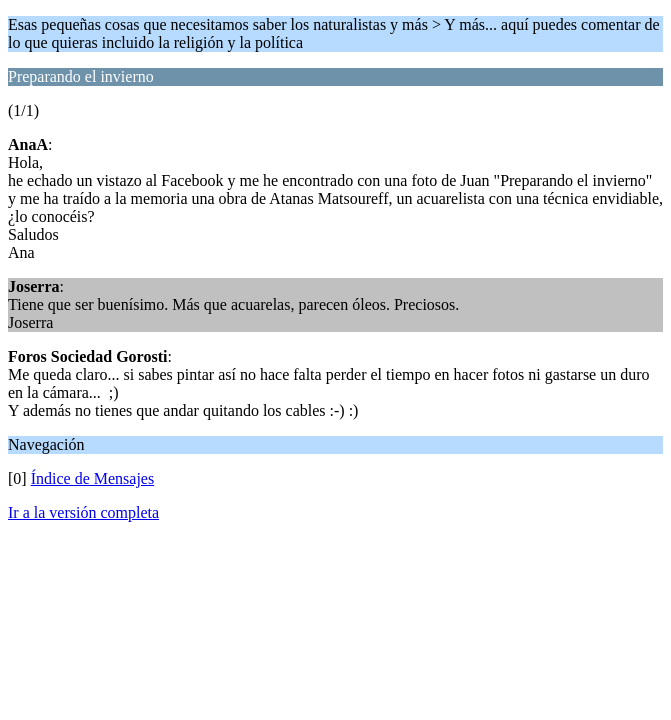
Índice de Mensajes (93, 478)
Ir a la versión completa (83, 512)
